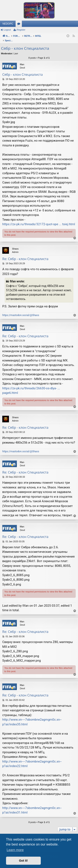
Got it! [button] (23, 861)
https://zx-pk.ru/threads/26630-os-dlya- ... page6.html (31, 386)
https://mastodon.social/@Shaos (21, 311)
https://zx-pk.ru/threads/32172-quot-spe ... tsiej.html (39, 220)
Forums (20, 25)
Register (21, 30)
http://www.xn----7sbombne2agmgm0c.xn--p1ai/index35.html (32, 718)
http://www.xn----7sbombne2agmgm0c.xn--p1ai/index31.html (32, 806)
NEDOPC (8, 24)
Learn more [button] (15, 850)
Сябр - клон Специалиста (25, 44)
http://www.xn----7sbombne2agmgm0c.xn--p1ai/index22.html (32, 760)
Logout (7, 30)
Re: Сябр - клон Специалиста (25, 255)
